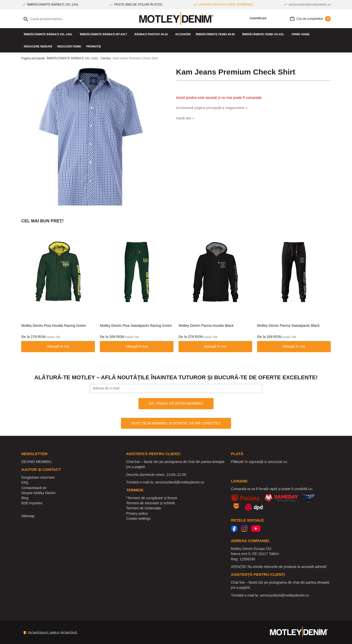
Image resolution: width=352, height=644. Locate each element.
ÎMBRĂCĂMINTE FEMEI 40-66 (216, 34)
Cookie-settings (138, 518)
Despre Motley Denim (38, 493)
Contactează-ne (34, 488)
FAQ (25, 482)
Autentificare (256, 18)
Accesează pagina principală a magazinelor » (212, 108)
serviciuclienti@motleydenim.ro (310, 5)
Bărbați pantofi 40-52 (152, 34)
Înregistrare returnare (38, 477)
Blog (25, 498)
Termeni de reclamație (144, 508)
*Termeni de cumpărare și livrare (152, 498)
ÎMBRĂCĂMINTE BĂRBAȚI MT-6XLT (105, 34)
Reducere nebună (38, 46)
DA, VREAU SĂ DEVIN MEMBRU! (176, 403)
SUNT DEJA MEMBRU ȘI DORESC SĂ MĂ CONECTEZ (176, 423)
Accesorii (183, 34)
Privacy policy (137, 513)
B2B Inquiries (32, 503)
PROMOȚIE (94, 46)
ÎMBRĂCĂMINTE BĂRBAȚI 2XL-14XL (49, 34)
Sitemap (28, 516)
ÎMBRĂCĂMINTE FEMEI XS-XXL (264, 34)
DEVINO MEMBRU (37, 462)
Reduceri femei (69, 46)
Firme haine (302, 34)
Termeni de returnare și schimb (150, 503)
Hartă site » (185, 118)
